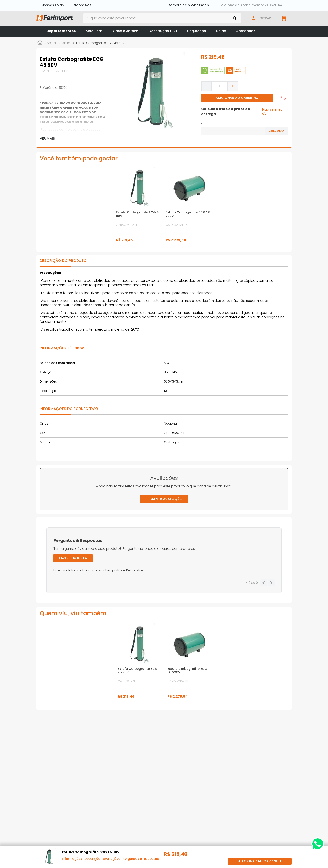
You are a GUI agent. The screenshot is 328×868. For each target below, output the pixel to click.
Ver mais (47, 139)
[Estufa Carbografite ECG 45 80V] (139, 207)
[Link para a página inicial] (40, 43)
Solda (51, 43)
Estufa (66, 43)
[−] (206, 86)
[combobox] (163, 18)
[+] (233, 86)
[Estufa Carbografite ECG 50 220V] (189, 207)
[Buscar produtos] (235, 18)
